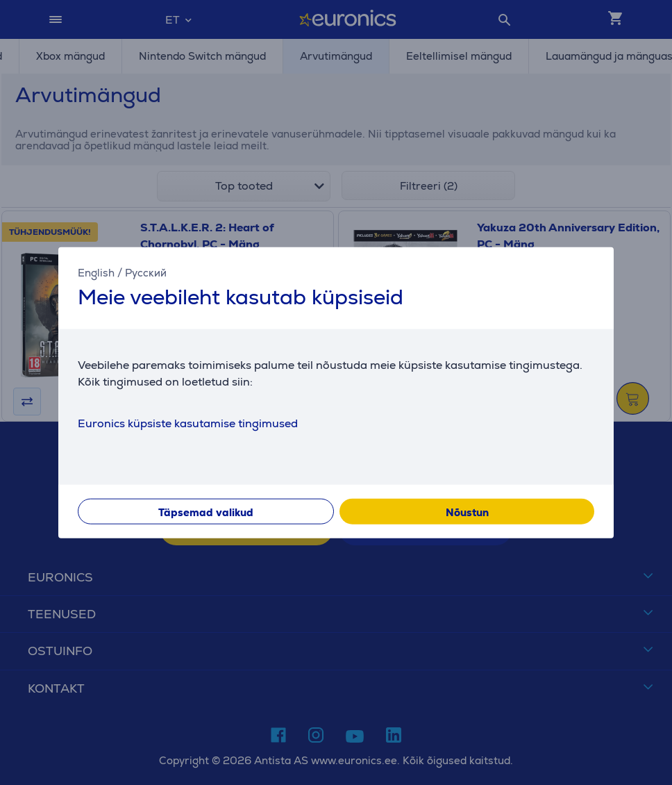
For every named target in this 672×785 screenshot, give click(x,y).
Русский (146, 273)
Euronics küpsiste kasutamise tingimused (188, 423)
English (96, 273)
